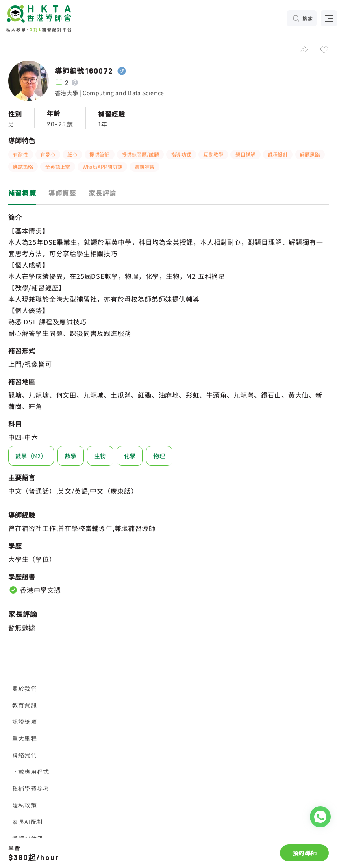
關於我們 (25, 688)
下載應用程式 (31, 772)
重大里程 (25, 738)
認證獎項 (25, 722)
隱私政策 (25, 805)
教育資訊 (25, 705)
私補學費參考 (31, 788)
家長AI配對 (28, 822)
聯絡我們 (25, 755)
